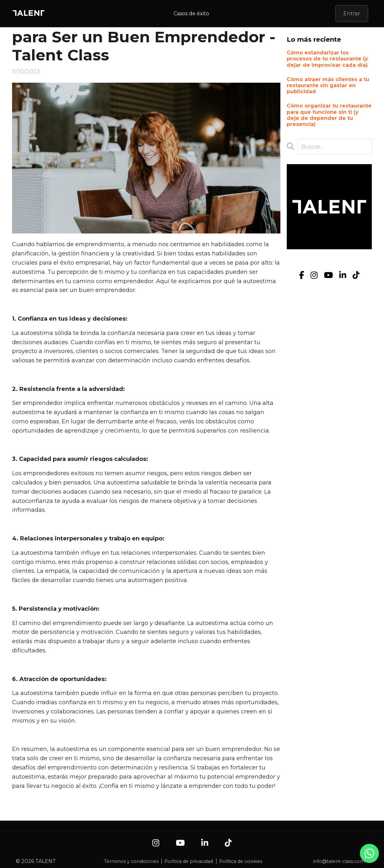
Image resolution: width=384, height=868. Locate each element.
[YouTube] (328, 275)
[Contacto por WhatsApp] (369, 857)
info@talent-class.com (339, 861)
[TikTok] (356, 275)
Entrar (352, 14)
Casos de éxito (191, 14)
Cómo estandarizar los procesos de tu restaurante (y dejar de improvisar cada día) (327, 59)
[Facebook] (302, 275)
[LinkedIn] (343, 275)
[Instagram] (314, 275)
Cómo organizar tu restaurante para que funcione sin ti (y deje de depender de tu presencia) (329, 115)
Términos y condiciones (131, 861)
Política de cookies (241, 861)
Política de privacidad (189, 861)
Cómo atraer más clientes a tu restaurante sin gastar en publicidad (328, 85)
